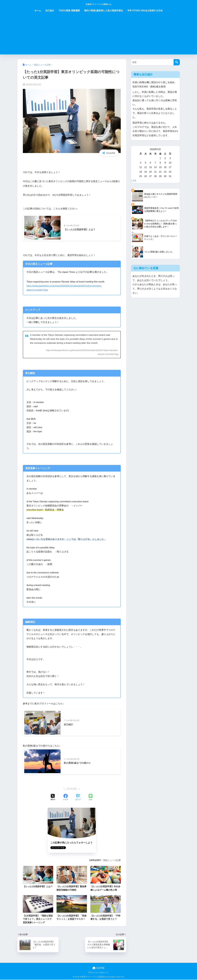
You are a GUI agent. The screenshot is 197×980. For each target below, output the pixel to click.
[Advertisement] (99, 35)
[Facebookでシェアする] (66, 798)
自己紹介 (50, 11)
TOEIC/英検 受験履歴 (69, 11)
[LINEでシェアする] (91, 798)
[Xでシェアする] (53, 798)
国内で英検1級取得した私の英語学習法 (104, 11)
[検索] (177, 62)
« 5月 (134, 181)
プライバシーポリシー (98, 973)
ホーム (38, 11)
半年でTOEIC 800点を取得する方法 (145, 11)
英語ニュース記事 (112, 860)
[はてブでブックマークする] (78, 798)
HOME (98, 968)
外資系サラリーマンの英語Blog (98, 4)
